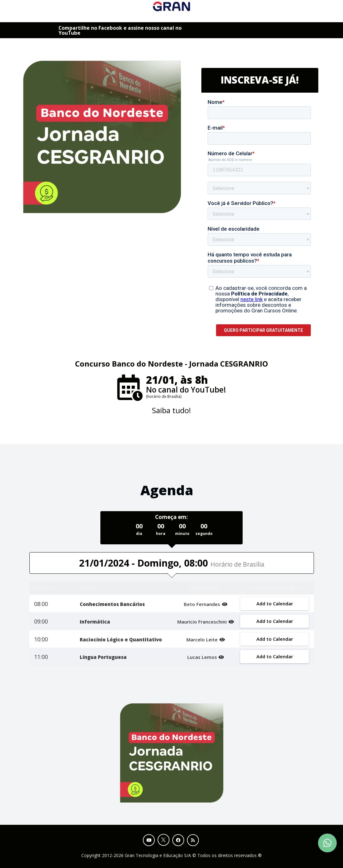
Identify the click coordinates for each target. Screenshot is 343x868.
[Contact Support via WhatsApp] (327, 843)
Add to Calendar (275, 603)
